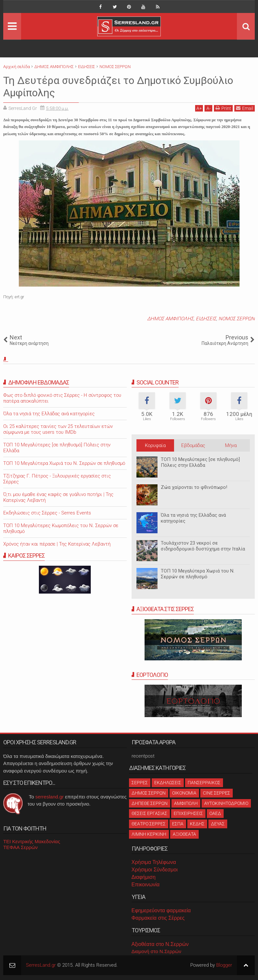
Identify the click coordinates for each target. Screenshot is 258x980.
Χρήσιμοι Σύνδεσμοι (155, 870)
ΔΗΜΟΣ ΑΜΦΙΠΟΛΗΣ (170, 319)
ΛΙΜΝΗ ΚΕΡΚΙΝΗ (149, 834)
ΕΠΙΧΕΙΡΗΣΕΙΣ (188, 813)
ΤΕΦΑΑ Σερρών (20, 847)
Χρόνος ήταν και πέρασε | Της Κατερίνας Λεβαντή (57, 544)
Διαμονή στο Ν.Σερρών (157, 951)
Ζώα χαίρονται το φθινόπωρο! (194, 487)
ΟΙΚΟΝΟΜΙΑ (184, 793)
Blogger (224, 965)
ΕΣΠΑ (178, 824)
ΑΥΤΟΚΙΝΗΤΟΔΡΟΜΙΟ (226, 803)
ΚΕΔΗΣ (197, 824)
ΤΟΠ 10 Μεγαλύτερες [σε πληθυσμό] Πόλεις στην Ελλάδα (200, 462)
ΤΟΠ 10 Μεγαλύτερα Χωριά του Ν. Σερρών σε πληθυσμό (198, 574)
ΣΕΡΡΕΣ (140, 783)
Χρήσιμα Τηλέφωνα (154, 862)
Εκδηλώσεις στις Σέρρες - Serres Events (47, 513)
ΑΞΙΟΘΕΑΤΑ (184, 834)
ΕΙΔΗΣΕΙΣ (206, 319)
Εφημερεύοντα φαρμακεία (161, 910)
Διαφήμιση (144, 877)
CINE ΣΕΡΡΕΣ (217, 793)
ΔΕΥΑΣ (218, 824)
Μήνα (231, 445)
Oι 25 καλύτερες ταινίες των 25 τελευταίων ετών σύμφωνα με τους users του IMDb (58, 429)
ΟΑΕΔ (215, 813)
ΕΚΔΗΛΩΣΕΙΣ (168, 783)
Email (245, 108)
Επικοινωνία (146, 885)
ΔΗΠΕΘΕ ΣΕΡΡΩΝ (150, 803)
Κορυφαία (155, 445)
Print (223, 108)
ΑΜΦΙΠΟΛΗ (186, 803)
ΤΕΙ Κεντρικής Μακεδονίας (32, 841)
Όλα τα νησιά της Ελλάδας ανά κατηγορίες (49, 414)
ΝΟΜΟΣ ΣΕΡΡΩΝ (237, 319)
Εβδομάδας (193, 445)
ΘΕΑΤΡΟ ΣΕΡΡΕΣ (149, 824)
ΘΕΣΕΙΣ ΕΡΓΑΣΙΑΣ (149, 813)
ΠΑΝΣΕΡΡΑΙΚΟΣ (204, 783)
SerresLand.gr (41, 965)
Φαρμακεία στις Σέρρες (158, 918)
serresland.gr (50, 797)
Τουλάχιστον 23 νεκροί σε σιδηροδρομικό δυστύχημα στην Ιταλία (203, 546)
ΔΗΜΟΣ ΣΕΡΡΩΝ (149, 793)
